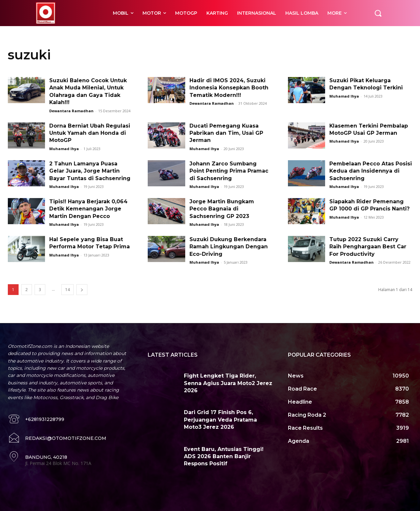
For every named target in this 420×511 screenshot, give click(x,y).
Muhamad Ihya (344, 96)
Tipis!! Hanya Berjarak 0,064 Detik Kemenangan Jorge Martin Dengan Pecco (88, 209)
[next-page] (82, 290)
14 (67, 290)
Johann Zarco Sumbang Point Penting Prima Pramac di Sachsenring (229, 171)
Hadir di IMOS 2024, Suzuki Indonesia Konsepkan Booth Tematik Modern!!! (229, 88)
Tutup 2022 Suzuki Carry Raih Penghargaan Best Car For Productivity (368, 247)
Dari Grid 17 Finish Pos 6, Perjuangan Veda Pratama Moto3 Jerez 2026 (220, 420)
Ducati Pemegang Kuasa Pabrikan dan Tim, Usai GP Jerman (226, 133)
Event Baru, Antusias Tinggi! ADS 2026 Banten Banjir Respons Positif (224, 457)
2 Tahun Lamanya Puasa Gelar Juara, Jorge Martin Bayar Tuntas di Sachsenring (90, 171)
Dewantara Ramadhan (71, 111)
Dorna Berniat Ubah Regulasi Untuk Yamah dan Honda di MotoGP (90, 133)
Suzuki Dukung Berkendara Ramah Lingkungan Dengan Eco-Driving (229, 247)
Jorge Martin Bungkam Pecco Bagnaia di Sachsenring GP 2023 (222, 209)
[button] (378, 13)
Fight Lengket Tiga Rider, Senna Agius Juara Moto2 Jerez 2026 (228, 383)
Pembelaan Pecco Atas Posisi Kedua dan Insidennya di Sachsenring (371, 171)
